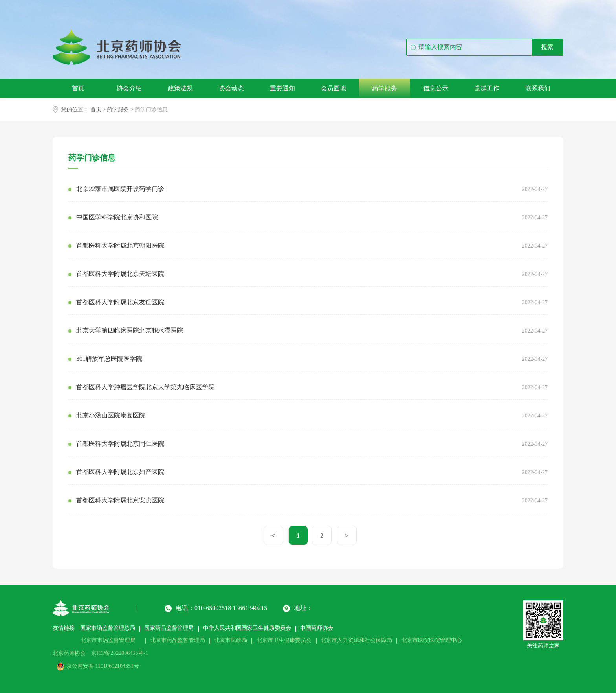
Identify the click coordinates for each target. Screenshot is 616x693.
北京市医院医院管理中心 (432, 640)
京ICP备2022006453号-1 (120, 653)
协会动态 (231, 88)
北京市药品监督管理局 (178, 640)
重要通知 (282, 88)
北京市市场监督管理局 (108, 640)
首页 (78, 88)
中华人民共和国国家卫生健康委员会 (247, 628)
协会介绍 (129, 88)
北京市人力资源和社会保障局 (356, 640)
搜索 (547, 47)
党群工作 (487, 88)
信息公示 (436, 88)
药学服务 (385, 88)
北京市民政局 (231, 640)
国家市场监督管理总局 (108, 628)
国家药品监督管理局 (169, 628)
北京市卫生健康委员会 (284, 640)
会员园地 (334, 88)
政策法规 (180, 88)
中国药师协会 (317, 628)
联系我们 (538, 88)
